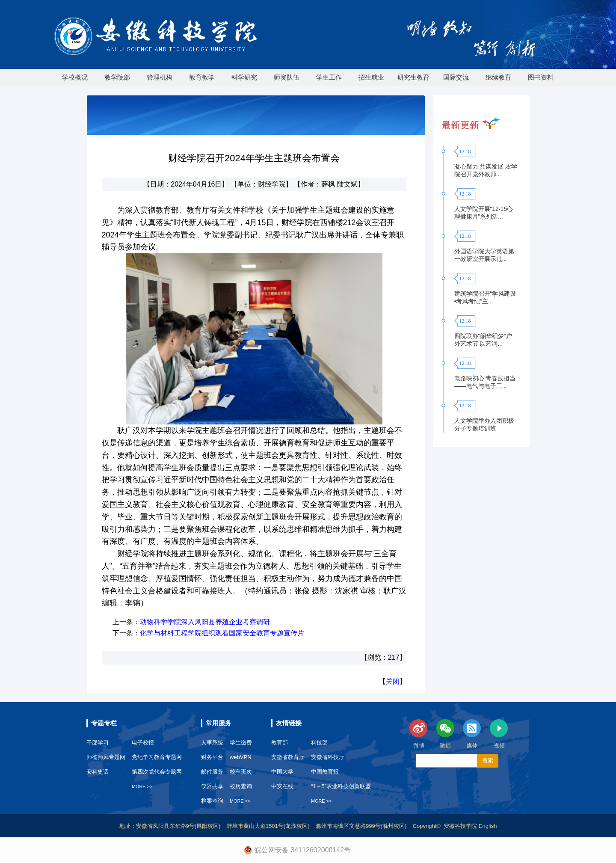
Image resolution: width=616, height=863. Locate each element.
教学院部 (117, 77)
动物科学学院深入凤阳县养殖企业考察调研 (205, 622)
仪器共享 (212, 786)
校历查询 (241, 786)
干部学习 (98, 743)
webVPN (241, 757)
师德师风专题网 (106, 757)
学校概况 (75, 77)
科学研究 (244, 77)
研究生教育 (413, 77)
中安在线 (282, 786)
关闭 (393, 681)
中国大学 (282, 772)
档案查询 (212, 801)
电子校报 (143, 743)
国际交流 (456, 77)
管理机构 (160, 77)
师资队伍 (287, 77)
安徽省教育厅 (288, 757)
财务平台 (212, 757)
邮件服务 (212, 772)
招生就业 (371, 77)
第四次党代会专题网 (157, 772)
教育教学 (202, 77)
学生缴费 (241, 743)
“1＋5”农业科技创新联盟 (341, 786)
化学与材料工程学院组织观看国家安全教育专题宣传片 (222, 633)
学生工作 (329, 77)
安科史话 (98, 772)
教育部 (280, 743)
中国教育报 (325, 772)
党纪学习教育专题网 (157, 757)
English (488, 826)
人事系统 (212, 743)
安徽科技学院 (461, 826)
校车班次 (241, 772)
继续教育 (498, 77)
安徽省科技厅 (328, 757)
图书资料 (541, 77)
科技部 (319, 743)
